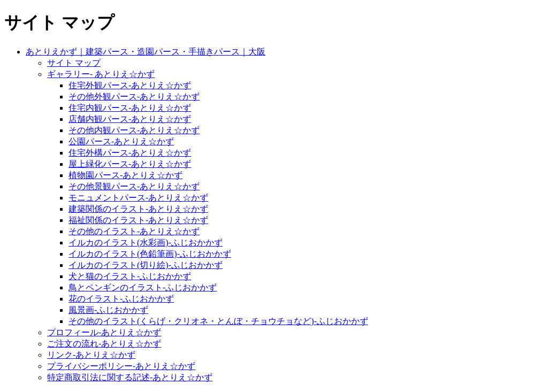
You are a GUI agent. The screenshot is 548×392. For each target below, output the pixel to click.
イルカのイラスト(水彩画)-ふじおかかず (146, 243)
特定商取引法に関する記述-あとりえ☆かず (130, 377)
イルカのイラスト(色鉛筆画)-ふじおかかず (150, 254)
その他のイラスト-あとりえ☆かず (134, 231)
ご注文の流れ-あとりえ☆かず (104, 344)
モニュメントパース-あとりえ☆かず (138, 198)
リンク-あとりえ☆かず (91, 355)
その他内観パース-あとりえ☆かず (134, 130)
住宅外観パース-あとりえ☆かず (130, 85)
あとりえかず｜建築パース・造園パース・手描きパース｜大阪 (146, 52)
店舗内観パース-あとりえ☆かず (130, 119)
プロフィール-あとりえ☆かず (104, 332)
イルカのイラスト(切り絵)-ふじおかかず (146, 265)
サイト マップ (74, 63)
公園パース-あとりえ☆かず (121, 141)
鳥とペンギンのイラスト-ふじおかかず (143, 287)
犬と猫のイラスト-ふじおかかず (130, 276)
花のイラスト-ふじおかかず (121, 299)
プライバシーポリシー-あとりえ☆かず (121, 366)
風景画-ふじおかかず (108, 310)
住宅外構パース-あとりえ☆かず (130, 153)
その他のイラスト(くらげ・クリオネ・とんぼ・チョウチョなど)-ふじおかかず (218, 321)
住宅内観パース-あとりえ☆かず (130, 108)
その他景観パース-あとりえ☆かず (134, 186)
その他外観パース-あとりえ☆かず (134, 97)
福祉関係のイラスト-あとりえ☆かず (138, 220)
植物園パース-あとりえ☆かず (125, 175)
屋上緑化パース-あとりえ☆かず (130, 164)
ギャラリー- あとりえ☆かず (101, 74)
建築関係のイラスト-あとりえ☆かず (138, 209)
